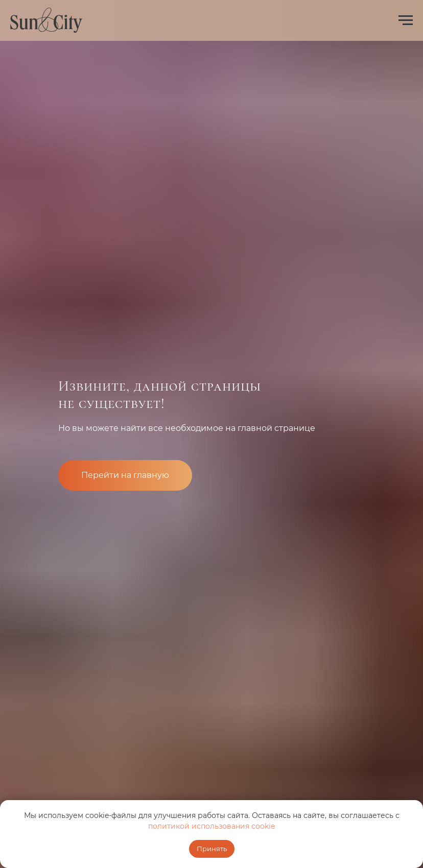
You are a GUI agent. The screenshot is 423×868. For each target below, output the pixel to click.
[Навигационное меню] (406, 20)
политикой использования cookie (212, 826)
